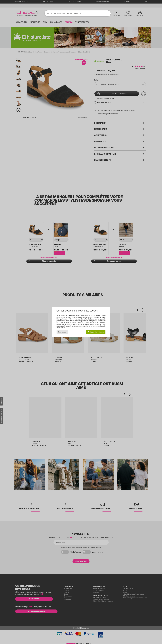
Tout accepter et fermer (96, 332)
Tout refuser (62, 332)
